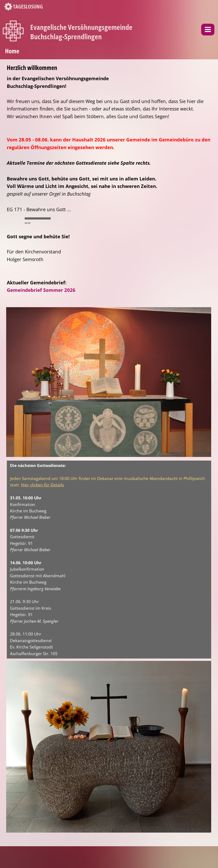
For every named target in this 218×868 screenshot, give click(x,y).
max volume (74, 218)
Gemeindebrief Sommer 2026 (41, 290)
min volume (57, 218)
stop (22, 218)
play (14, 218)
